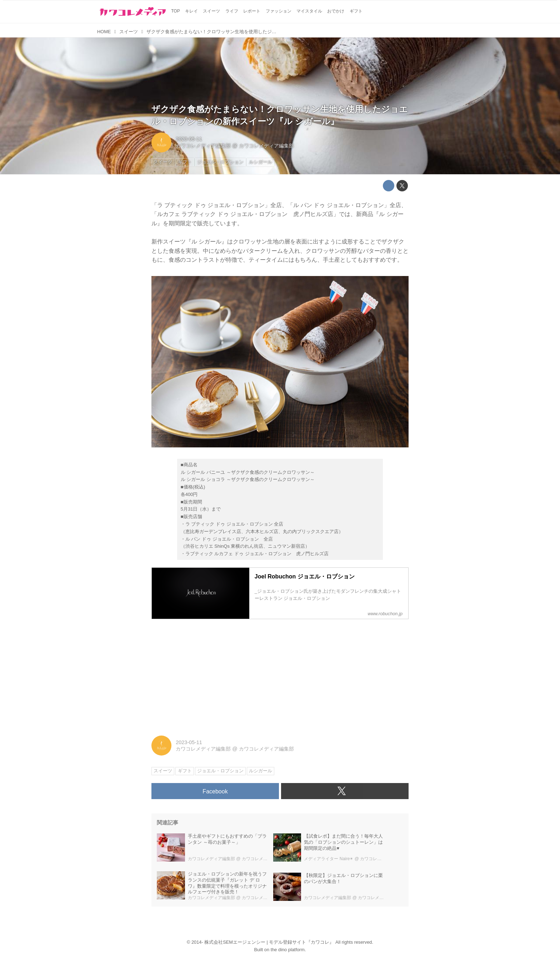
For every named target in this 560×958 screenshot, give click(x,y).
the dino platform (288, 950)
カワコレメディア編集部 (203, 146)
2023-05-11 (189, 139)
